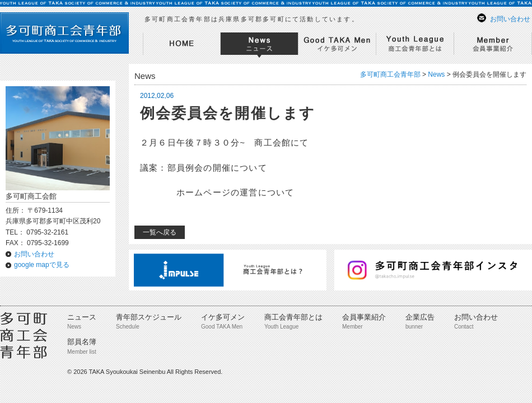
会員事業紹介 (364, 317)
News (436, 74)
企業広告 (420, 317)
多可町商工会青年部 (390, 74)
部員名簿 (82, 342)
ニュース (82, 317)
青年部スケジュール (149, 317)
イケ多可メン (223, 317)
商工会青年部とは (293, 317)
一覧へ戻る (160, 232)
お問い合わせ (510, 19)
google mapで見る (42, 265)
